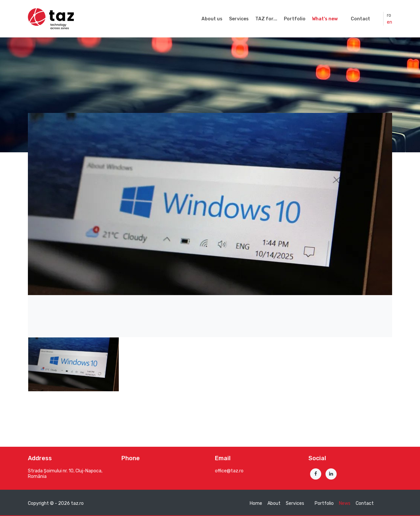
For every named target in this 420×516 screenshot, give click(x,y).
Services (239, 19)
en (389, 22)
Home (256, 503)
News (345, 503)
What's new (325, 19)
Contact (360, 19)
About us (212, 19)
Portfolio (295, 19)
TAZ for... (266, 19)
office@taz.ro (229, 471)
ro (389, 15)
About (274, 503)
